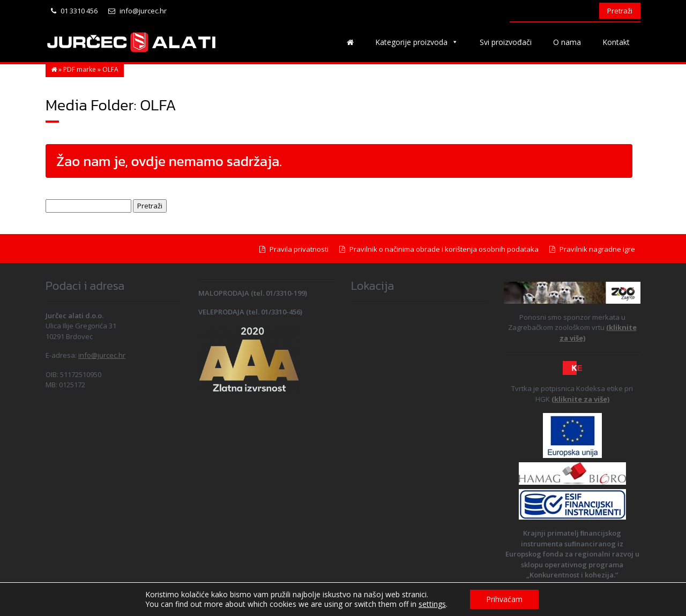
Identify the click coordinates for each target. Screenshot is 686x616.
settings (432, 604)
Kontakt (616, 42)
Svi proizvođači (506, 42)
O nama (567, 42)
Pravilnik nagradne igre (592, 249)
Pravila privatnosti (294, 249)
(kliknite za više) (580, 399)
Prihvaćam (504, 599)
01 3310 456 (74, 11)
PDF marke (80, 69)
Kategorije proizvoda (417, 42)
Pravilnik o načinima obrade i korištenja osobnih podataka (439, 249)
